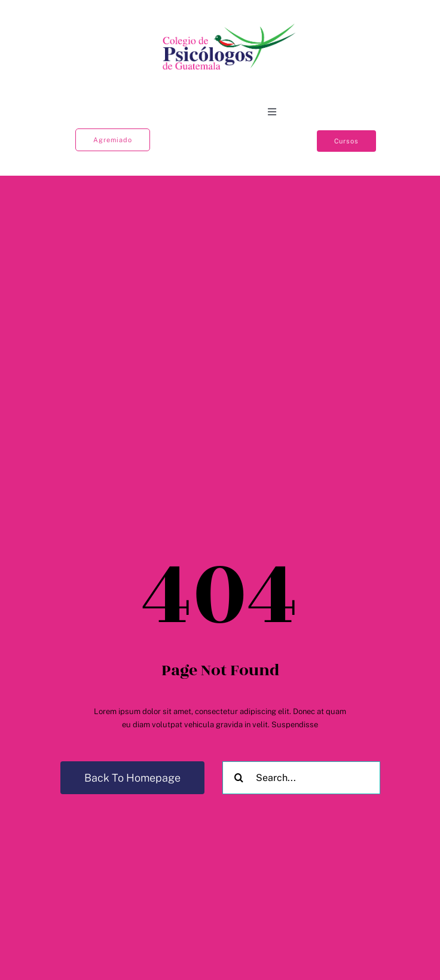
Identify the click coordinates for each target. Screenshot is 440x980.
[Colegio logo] (230, 24)
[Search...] (301, 778)
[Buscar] (239, 778)
